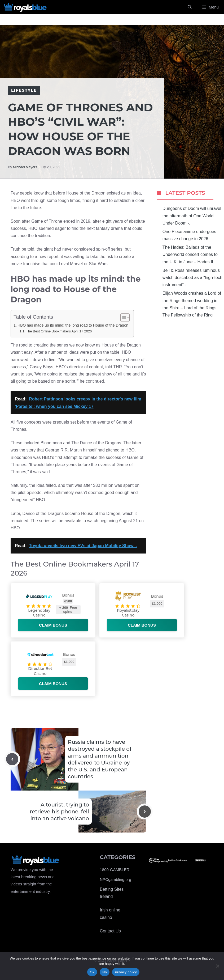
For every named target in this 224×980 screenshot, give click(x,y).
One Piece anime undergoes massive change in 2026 (189, 235)
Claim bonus (53, 625)
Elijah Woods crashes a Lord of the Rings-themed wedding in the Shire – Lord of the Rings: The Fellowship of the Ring (192, 304)
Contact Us (110, 931)
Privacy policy (126, 972)
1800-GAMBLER (115, 870)
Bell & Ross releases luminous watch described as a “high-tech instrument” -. (192, 278)
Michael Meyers (25, 167)
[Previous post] (12, 759)
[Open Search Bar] (190, 7)
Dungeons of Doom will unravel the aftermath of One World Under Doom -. (192, 216)
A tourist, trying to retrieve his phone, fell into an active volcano (59, 812)
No (105, 972)
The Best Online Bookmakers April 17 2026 (59, 331)
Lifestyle (24, 90)
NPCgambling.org (116, 879)
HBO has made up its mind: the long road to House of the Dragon (73, 325)
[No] (217, 966)
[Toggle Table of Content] (122, 318)
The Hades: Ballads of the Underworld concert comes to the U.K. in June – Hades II (190, 254)
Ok (92, 972)
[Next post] (145, 812)
